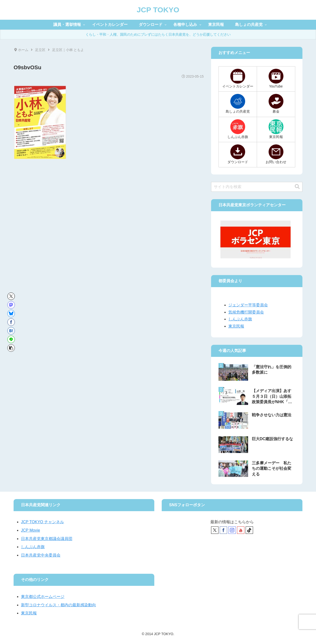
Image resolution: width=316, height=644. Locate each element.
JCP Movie (30, 530)
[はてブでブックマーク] (11, 331)
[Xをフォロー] (215, 530)
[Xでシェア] (11, 296)
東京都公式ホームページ (43, 597)
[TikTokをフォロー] (249, 530)
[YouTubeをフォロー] (241, 530)
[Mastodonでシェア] (11, 305)
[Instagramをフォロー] (232, 530)
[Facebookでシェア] (11, 322)
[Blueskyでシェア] (11, 313)
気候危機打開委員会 (246, 312)
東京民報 (236, 326)
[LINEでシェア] (11, 339)
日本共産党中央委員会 (41, 555)
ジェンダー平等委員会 (248, 305)
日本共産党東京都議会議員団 (47, 539)
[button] (11, 348)
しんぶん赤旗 (240, 319)
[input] (257, 187)
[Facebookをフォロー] (223, 530)
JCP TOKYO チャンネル (42, 522)
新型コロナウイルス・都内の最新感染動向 (59, 605)
